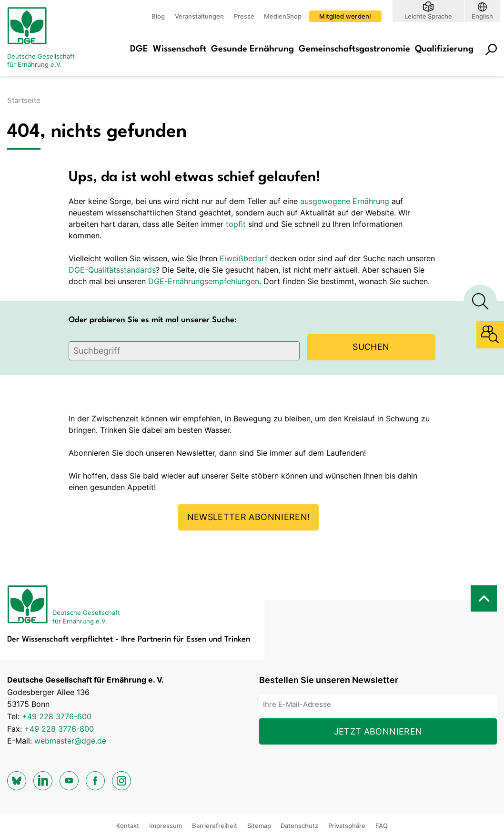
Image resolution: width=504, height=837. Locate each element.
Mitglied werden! (345, 16)
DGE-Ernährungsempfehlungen (204, 281)
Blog (158, 16)
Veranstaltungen (199, 16)
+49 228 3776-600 (57, 716)
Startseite (24, 100)
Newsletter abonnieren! (249, 517)
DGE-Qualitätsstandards (112, 270)
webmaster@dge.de (70, 741)
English (482, 16)
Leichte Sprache (428, 16)
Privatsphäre (347, 826)
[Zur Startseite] (45, 38)
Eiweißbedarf (244, 258)
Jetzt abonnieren (378, 731)
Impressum (166, 826)
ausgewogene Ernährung (345, 201)
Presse (244, 16)
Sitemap (259, 826)
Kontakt (128, 826)
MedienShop (283, 16)
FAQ (382, 826)
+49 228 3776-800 (59, 729)
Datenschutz (299, 826)
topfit (236, 224)
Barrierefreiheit (215, 826)
